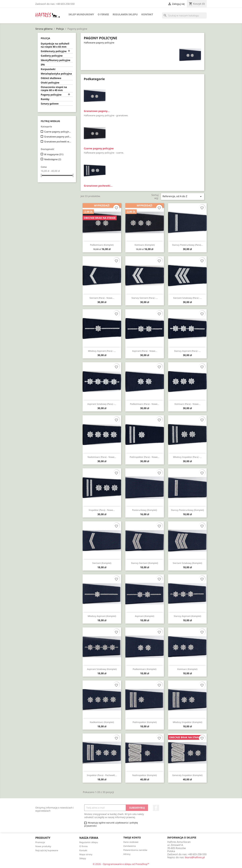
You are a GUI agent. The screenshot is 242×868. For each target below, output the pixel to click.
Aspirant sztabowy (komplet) (102, 669)
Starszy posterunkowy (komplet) (187, 510)
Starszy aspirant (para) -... (187, 351)
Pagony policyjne (51, 95)
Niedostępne (53, 159)
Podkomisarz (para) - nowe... (145, 404)
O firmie (103, 14)
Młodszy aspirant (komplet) (102, 616)
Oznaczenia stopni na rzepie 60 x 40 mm (54, 89)
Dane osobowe (131, 842)
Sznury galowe (50, 104)
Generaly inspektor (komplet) (187, 775)
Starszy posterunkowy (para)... (187, 245)
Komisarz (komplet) (145, 245)
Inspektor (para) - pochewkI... (102, 775)
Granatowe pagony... (97, 111)
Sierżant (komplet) (102, 563)
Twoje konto (132, 838)
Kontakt (147, 14)
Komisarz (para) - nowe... (187, 404)
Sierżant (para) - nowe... (102, 298)
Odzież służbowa (51, 78)
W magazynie (54, 154)
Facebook (156, 808)
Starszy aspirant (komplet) (187, 616)
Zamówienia (130, 846)
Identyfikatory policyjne (56, 60)
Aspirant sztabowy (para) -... (102, 404)
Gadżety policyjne (52, 56)
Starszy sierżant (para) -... (145, 298)
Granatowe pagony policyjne (58, 137)
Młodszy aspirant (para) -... (102, 351)
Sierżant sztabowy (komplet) (187, 563)
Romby (45, 99)
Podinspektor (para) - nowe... (145, 457)
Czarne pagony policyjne (58, 132)
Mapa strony (86, 854)
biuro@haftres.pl (195, 857)
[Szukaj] (184, 15)
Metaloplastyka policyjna (56, 74)
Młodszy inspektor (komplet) (187, 722)
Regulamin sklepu (125, 14)
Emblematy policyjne (54, 51)
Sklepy (83, 858)
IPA (43, 65)
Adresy (127, 854)
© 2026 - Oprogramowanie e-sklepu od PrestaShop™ (121, 864)
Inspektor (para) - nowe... (102, 510)
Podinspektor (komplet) (145, 722)
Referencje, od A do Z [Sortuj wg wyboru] (183, 196)
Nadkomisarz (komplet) (102, 722)
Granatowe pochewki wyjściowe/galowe (58, 141)
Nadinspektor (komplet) (145, 775)
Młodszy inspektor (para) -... (187, 457)
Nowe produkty (43, 846)
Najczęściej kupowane (47, 850)
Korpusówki (48, 69)
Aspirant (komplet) (145, 616)
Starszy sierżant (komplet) (145, 563)
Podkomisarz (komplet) (102, 245)
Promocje (40, 842)
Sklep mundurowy (81, 14)
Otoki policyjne (50, 83)
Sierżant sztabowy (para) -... (187, 298)
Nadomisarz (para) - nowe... (102, 457)
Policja (45, 38)
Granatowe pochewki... (98, 186)
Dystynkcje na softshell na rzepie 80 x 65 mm (55, 45)
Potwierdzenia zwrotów (135, 850)
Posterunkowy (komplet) (145, 510)
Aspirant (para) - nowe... (145, 351)
